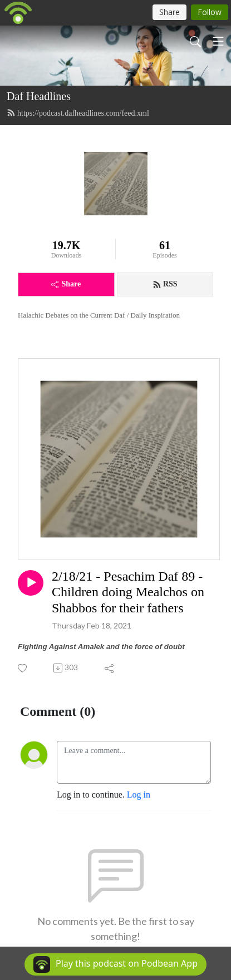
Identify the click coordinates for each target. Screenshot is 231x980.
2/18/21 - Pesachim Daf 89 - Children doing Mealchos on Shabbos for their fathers (128, 592)
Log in (139, 795)
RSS (165, 284)
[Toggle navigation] (218, 41)
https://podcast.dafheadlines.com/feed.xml (78, 113)
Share (66, 284)
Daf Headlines (39, 96)
